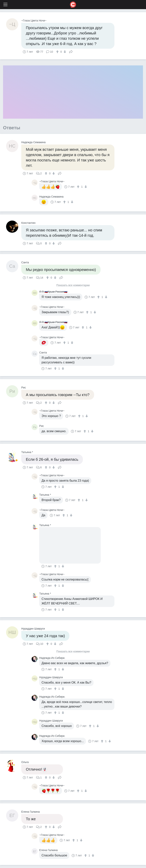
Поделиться (71, 51)
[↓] (64, 52)
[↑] (58, 52)
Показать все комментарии (73, 285)
